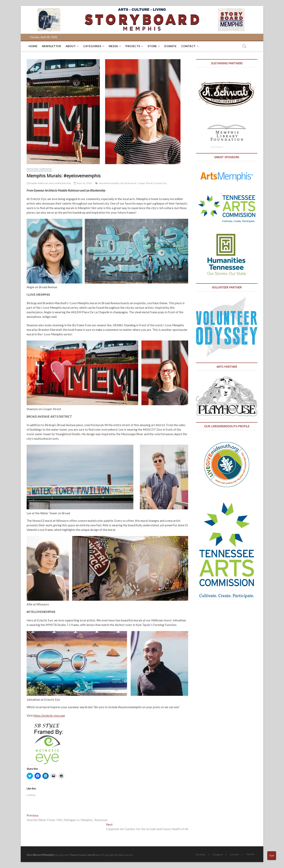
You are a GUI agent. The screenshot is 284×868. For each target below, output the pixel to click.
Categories (92, 46)
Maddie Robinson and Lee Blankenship (49, 183)
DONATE (170, 46)
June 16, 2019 (83, 183)
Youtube (250, 854)
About (71, 46)
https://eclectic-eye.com (49, 716)
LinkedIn (234, 854)
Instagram (218, 854)
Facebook (200, 854)
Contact (188, 46)
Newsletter (51, 46)
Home (33, 46)
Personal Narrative (39, 169)
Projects (133, 46)
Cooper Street (145, 183)
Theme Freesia (78, 855)
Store (152, 46)
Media (113, 46)
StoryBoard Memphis (41, 855)
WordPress (94, 855)
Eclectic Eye (160, 183)
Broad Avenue (128, 183)
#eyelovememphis (109, 183)
